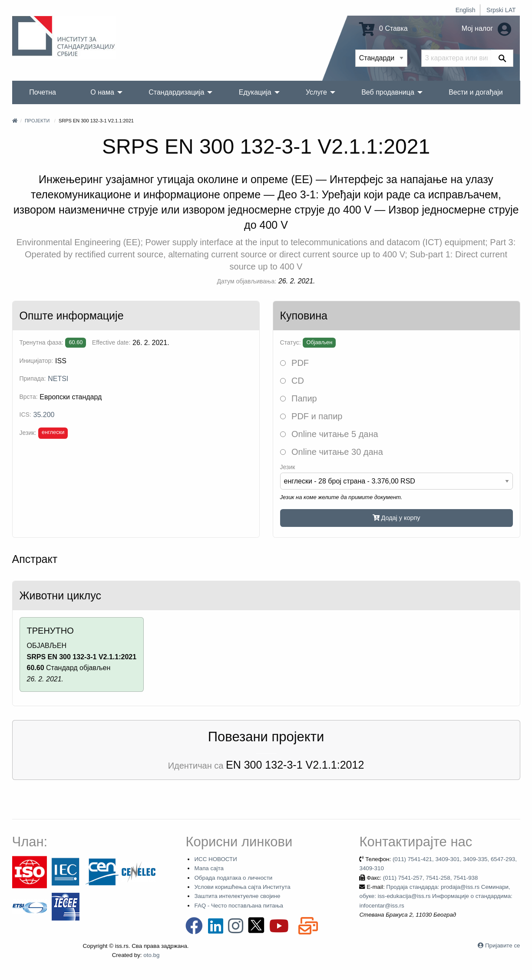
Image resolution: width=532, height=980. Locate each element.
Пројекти (37, 121)
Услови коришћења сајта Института (242, 887)
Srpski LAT (501, 10)
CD (292, 381)
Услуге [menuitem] (316, 92)
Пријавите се (502, 945)
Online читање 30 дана (332, 452)
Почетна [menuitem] (43, 92)
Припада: (33, 378)
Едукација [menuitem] (255, 92)
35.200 (44, 415)
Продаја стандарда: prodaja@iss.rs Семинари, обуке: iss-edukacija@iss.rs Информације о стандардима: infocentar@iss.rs (436, 896)
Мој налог (486, 28)
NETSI (58, 379)
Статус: (291, 342)
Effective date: (111, 342)
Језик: (28, 433)
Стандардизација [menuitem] (176, 92)
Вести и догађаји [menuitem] (476, 92)
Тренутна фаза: (41, 342)
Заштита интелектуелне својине (237, 896)
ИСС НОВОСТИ (215, 859)
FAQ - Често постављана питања (239, 906)
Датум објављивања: (247, 281)
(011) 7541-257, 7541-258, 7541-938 (431, 878)
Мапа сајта (209, 868)
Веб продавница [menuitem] (388, 92)
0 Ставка (383, 28)
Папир (299, 398)
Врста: (29, 397)
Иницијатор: (36, 361)
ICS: (25, 414)
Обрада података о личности (233, 878)
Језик (288, 467)
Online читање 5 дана (329, 434)
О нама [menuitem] (102, 92)
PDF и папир (311, 416)
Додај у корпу (397, 518)
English (466, 10)
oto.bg (151, 955)
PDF (295, 363)
